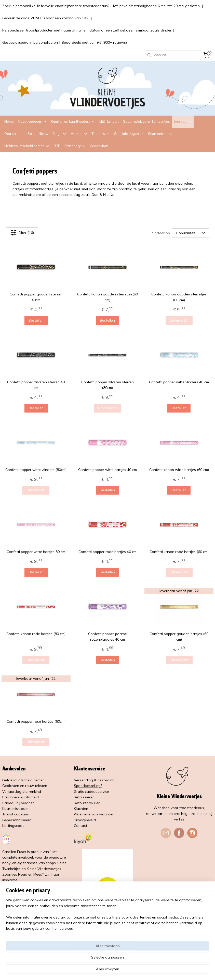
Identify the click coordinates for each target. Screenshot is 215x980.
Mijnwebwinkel (164, 971)
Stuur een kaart (160, 134)
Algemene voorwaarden (94, 814)
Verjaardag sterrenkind (22, 792)
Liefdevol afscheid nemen (27, 146)
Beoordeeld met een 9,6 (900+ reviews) (94, 42)
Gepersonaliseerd (17, 820)
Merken (79, 134)
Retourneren (84, 797)
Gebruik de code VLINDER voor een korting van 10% (46, 18)
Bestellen (36, 320)
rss (105, 971)
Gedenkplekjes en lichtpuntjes (146, 121)
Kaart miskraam (15, 809)
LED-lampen (109, 121)
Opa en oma (14, 134)
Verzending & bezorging (94, 780)
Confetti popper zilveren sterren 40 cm (36, 385)
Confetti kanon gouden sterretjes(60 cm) (107, 297)
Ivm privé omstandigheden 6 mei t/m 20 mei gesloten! (157, 6)
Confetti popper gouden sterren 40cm (36, 297)
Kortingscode (13, 826)
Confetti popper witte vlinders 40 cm (179, 382)
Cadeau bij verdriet (18, 803)
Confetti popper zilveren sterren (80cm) (107, 385)
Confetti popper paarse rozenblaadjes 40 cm (107, 637)
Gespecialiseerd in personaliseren (30, 42)
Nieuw (44, 134)
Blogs (59, 134)
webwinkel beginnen (123, 971)
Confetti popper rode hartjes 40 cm (107, 552)
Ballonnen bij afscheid (21, 797)
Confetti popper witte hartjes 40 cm (107, 470)
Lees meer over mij (19, 886)
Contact (80, 826)
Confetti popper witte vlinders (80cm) (36, 470)
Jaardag (183, 121)
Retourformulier (87, 803)
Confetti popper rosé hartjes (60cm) (36, 721)
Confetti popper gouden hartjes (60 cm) (179, 637)
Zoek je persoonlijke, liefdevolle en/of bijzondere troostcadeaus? (56, 6)
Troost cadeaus (32, 121)
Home (9, 121)
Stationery (75, 146)
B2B (57, 146)
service (103, 792)
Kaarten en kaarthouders (73, 121)
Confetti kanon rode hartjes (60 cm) (179, 552)
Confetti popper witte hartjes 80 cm (36, 552)
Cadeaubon (99, 146)
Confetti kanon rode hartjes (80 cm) (36, 634)
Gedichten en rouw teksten (25, 786)
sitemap (96, 971)
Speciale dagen (129, 134)
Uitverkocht (179, 320)
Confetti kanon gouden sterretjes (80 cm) (179, 297)
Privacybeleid (85, 820)
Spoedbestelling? (88, 786)
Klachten (81, 809)
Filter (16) (22, 233)
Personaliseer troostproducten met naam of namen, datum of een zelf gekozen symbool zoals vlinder (87, 30)
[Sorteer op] (190, 233)
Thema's (101, 134)
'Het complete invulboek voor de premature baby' (34, 857)
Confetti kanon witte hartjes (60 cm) (179, 470)
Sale (31, 134)
